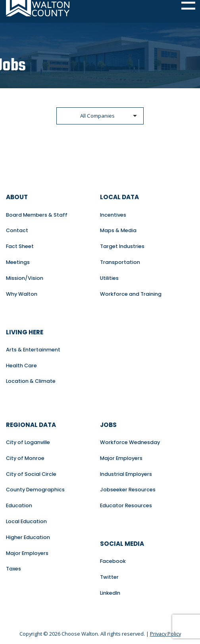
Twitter (109, 577)
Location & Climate (31, 381)
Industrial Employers (126, 474)
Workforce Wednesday (130, 442)
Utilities (109, 278)
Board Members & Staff (37, 215)
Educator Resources (126, 505)
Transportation (120, 262)
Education (19, 505)
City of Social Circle (31, 474)
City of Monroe (25, 458)
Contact (17, 230)
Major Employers (27, 553)
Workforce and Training (131, 294)
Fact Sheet (20, 246)
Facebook (113, 561)
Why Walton (22, 294)
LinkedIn (110, 593)
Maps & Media (118, 230)
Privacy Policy (165, 634)
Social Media (122, 544)
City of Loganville (28, 442)
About (17, 197)
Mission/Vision (25, 278)
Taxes (13, 569)
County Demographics (35, 490)
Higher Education (28, 537)
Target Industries (122, 246)
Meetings (18, 262)
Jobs (108, 425)
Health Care (21, 366)
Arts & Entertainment (33, 350)
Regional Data (31, 425)
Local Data (119, 197)
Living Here (25, 332)
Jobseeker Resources (128, 490)
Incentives (113, 215)
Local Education (26, 521)
